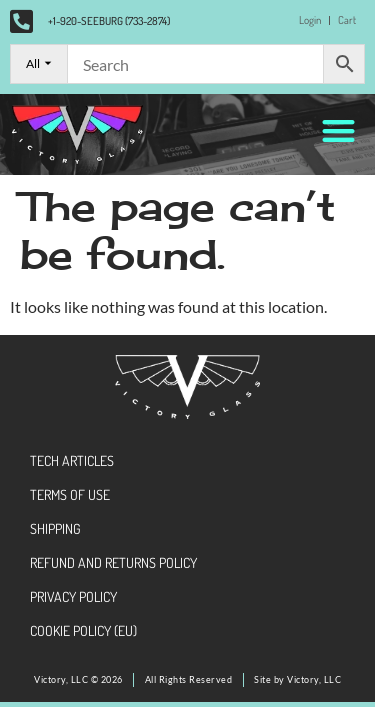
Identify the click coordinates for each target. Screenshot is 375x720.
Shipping (55, 528)
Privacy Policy (73, 596)
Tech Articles (72, 460)
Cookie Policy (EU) (83, 630)
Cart (347, 20)
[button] (339, 130)
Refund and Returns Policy (113, 562)
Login (310, 20)
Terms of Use (70, 494)
